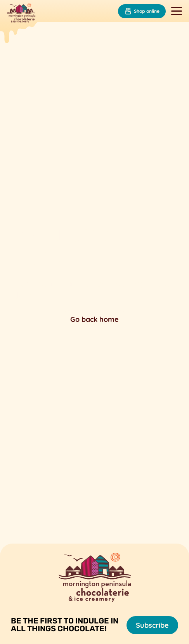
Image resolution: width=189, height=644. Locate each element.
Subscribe (152, 625)
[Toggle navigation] (177, 11)
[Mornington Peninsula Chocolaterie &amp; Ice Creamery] (21, 14)
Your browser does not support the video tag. (94, 275)
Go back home (94, 319)
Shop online (142, 11)
